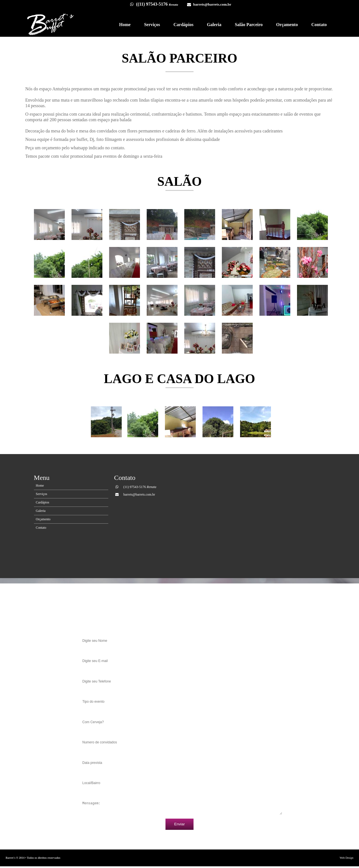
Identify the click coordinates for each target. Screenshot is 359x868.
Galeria (214, 25)
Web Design (347, 859)
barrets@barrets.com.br (212, 4)
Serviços (152, 25)
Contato (319, 25)
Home (125, 25)
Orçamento (287, 25)
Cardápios (184, 25)
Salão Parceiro (249, 25)
